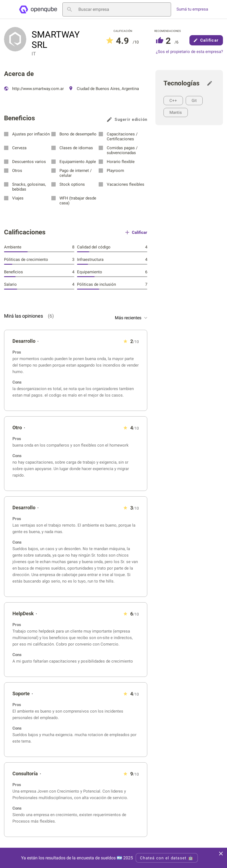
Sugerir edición (127, 119)
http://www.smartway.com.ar (34, 89)
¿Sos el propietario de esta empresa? (189, 52)
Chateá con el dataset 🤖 (167, 858)
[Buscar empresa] (117, 9)
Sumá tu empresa (192, 9)
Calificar (206, 40)
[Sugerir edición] (211, 83)
